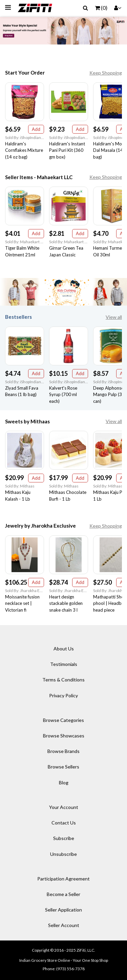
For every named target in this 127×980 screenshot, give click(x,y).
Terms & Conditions (63, 680)
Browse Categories (63, 720)
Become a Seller (63, 894)
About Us (64, 649)
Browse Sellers (63, 767)
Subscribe (64, 838)
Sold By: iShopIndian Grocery (25, 137)
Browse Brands (63, 751)
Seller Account (64, 925)
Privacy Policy (63, 695)
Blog (64, 782)
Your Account (64, 807)
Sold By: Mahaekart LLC (25, 242)
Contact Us (64, 823)
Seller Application (63, 910)
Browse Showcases (64, 736)
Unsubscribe (63, 854)
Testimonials (64, 664)
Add (36, 129)
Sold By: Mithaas (20, 486)
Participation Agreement (63, 879)
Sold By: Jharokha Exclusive (25, 591)
